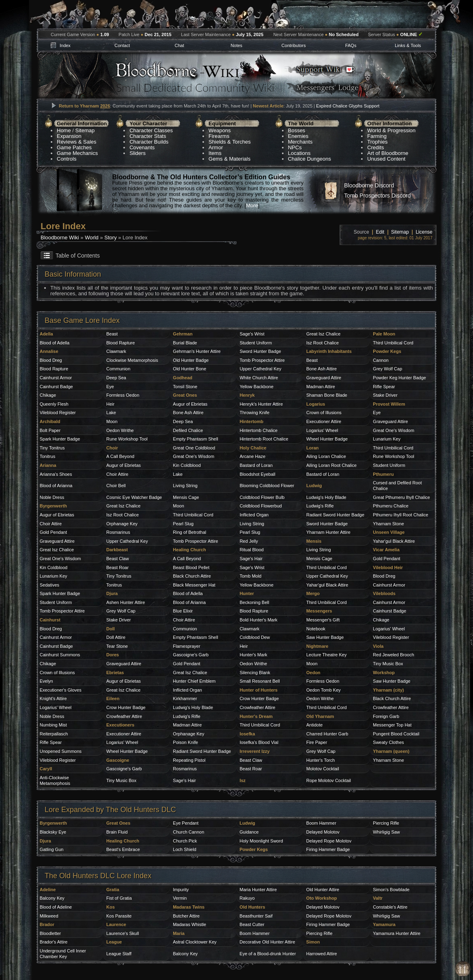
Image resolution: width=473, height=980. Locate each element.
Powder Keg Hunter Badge (399, 378)
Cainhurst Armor (56, 378)
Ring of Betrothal (189, 532)
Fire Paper (317, 742)
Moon (112, 421)
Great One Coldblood (194, 448)
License (424, 232)
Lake (111, 413)
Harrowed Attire (322, 954)
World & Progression (391, 130)
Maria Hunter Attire (258, 890)
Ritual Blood (252, 550)
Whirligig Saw (386, 832)
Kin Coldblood (187, 465)
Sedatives (49, 585)
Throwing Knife (255, 413)
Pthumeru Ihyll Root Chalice (400, 515)
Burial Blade (185, 343)
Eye (110, 387)
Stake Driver (385, 395)
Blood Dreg (51, 360)
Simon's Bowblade (391, 890)
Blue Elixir (183, 611)
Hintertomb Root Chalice (264, 439)
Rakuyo (247, 898)
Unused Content (386, 159)
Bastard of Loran (256, 465)
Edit (380, 232)
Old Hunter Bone (189, 369)
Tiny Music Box (388, 664)
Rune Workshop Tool (127, 439)
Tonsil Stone (185, 387)
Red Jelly (249, 541)
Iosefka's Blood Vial (259, 742)
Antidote (314, 725)
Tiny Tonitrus (52, 448)
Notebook (316, 629)
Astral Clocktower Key (195, 942)
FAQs (351, 45)
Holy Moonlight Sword (261, 841)
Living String (185, 486)
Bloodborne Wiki (60, 237)
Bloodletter (51, 933)
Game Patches (74, 147)
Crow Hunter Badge (259, 698)
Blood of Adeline (56, 907)
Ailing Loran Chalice (326, 456)
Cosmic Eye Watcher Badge (134, 497)
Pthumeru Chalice (390, 506)
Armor (216, 147)
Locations (299, 153)
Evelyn (46, 681)
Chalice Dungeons (310, 159)
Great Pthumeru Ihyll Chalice (401, 497)
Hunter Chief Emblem (194, 681)
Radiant (315, 515)
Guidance (249, 832)
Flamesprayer (186, 646)
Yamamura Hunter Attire (397, 933)
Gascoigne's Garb (191, 655)
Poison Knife (185, 742)
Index (65, 45)
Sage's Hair (251, 559)
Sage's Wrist (252, 334)
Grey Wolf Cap (387, 369)
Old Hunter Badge (191, 360)
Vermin (180, 898)
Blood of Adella (55, 343)
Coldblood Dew (255, 637)
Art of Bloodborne (388, 153)
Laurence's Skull (123, 933)
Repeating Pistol (189, 760)
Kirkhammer (185, 698)
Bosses (297, 130)
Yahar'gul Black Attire (394, 541)
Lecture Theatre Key (326, 655)
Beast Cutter (252, 924)
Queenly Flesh (54, 404)
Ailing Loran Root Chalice (331, 465)
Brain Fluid (117, 832)
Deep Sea (116, 378)
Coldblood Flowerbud (261, 506)
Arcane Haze (253, 456)
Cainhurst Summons (60, 655)
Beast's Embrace (123, 849)
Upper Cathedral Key (261, 369)
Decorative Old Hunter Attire (268, 942)
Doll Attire (116, 637)
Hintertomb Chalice (259, 430)
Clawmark (116, 351)
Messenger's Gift (323, 620)
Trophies (377, 142)
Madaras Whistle (189, 924)
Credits (375, 147)
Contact (122, 45)
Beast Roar (117, 567)
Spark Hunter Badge (60, 439)
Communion (118, 369)
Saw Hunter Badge (325, 637)
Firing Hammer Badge (328, 849)
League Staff (119, 954)
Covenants (142, 147)
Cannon (381, 360)
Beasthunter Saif (256, 916)
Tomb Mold (251, 576)
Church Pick (185, 841)
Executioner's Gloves (61, 690)
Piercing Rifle (386, 823)
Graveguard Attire (324, 378)
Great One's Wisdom (393, 430)
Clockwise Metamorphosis (132, 360)
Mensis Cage (186, 497)
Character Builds (149, 142)
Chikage (48, 395)
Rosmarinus (118, 532)
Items (215, 153)
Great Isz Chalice (323, 334)
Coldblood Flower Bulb (262, 497)
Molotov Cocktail (323, 769)
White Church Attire (259, 378)
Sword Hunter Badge (260, 351)
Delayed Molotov (323, 832)
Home (64, 130)
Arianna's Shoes (56, 474)
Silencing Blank (255, 673)
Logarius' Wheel (322, 430)
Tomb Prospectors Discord (377, 196)
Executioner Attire (324, 421)
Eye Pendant (186, 823)
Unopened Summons (61, 751)
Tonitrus (48, 456)
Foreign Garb (386, 716)
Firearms (219, 136)
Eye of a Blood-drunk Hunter (268, 954)
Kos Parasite (119, 916)
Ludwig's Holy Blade (326, 497)
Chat (179, 45)
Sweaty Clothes (388, 742)
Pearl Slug (183, 524)
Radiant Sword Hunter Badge (202, 751)
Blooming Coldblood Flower (267, 486)
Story (110, 237)
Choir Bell (116, 486)
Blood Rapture (120, 343)
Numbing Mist (53, 725)
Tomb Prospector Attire (262, 360)
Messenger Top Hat (392, 725)
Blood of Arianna (56, 486)
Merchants (300, 142)
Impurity (181, 890)
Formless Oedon (123, 395)
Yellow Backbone (257, 387)
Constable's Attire (390, 907)
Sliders (138, 153)
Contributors (294, 45)
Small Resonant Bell (260, 681)
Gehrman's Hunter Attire (197, 351)
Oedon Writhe (120, 430)
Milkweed (49, 916)
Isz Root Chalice (322, 343)
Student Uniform (256, 343)
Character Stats (148, 136)
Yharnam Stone (388, 524)
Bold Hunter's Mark (259, 620)
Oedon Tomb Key (324, 690)
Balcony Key (52, 898)
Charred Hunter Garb (327, 734)
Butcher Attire (186, 916)
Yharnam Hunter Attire (328, 532)
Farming (377, 136)
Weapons (220, 130)
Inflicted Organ (254, 515)
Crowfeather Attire (258, 707)
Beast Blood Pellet (191, 567)
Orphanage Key (122, 524)
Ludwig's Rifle (320, 506)
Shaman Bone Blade (327, 395)
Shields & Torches (230, 142)
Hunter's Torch (320, 760)
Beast (112, 334)
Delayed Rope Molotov (329, 841)
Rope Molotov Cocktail (329, 780)
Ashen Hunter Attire (126, 602)
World (92, 237)
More (252, 205)
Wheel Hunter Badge (327, 439)
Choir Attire (117, 474)
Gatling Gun (52, 849)
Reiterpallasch (54, 734)
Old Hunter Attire (323, 890)
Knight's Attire (53, 698)
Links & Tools (408, 45)
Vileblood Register (58, 413)
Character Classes (151, 130)
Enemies (298, 136)
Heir (110, 404)
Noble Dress (52, 497)
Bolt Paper (50, 430)
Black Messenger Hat (194, 585)
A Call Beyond (120, 456)
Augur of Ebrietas (190, 404)
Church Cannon (188, 832)
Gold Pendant (53, 532)
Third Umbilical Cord (393, 343)
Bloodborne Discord (369, 185)
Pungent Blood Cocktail (396, 734)
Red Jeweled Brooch (393, 655)
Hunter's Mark (254, 655)
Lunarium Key (387, 439)
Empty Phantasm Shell (195, 439)
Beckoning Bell (255, 602)
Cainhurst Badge (56, 387)
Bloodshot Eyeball (258, 474)
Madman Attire (321, 387)
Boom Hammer (321, 823)
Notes (237, 45)
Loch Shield (185, 849)
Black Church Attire (192, 576)
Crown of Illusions (324, 413)
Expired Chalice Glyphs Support (348, 106)
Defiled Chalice (188, 430)
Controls (67, 159)
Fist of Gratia (119, 898)
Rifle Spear (384, 387)
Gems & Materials (229, 159)
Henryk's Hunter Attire (261, 404)
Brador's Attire (54, 942)
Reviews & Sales (77, 142)
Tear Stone (117, 646)
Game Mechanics (77, 153)
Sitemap (85, 130)
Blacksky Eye (53, 832)
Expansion (69, 136)
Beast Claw (118, 559)
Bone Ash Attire (321, 369)
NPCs (295, 147)
